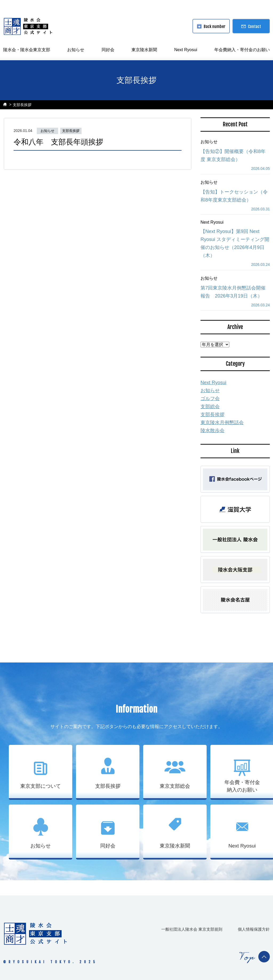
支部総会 (210, 407)
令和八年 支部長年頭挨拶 (58, 142)
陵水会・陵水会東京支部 (27, 50)
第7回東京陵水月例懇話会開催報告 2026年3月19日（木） (233, 292)
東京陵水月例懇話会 (222, 423)
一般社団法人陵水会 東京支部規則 (192, 929)
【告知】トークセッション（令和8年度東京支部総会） (234, 196)
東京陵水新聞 (144, 50)
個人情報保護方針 (254, 929)
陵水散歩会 (212, 431)
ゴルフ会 (210, 399)
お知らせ (76, 50)
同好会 (108, 50)
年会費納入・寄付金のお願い (242, 50)
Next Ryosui (186, 50)
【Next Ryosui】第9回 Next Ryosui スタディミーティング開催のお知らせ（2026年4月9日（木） (235, 243)
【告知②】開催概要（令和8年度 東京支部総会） (233, 155)
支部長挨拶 (22, 105)
